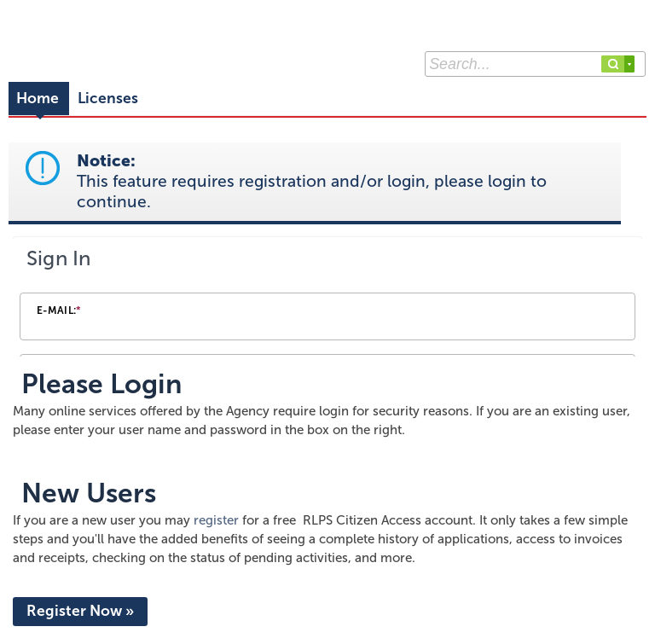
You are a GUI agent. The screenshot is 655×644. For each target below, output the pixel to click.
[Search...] (535, 64)
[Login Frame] (327, 298)
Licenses (108, 99)
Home (38, 99)
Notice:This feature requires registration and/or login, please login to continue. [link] (312, 181)
